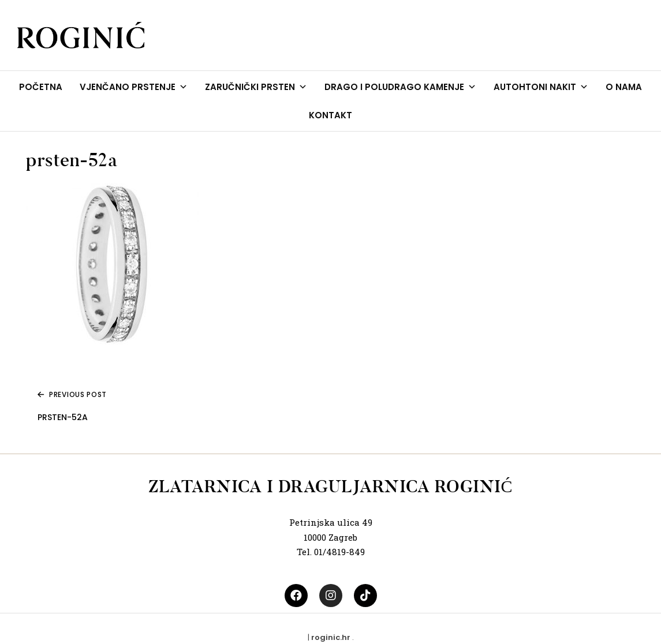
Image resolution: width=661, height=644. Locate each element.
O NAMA (624, 87)
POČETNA (41, 87)
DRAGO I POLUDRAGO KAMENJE (400, 87)
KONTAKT (330, 115)
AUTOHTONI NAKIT (541, 87)
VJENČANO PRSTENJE (134, 87)
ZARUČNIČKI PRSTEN (256, 87)
